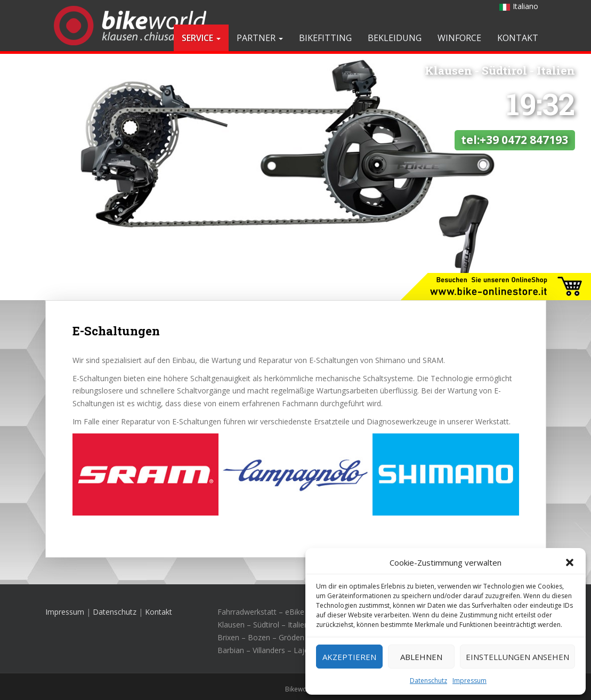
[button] (570, 562)
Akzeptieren (349, 657)
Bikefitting (325, 38)
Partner (260, 38)
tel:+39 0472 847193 (515, 81)
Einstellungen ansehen (517, 657)
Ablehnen (421, 657)
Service (201, 38)
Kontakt (518, 38)
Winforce (459, 38)
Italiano (519, 6)
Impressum (469, 681)
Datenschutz (428, 681)
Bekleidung (395, 38)
